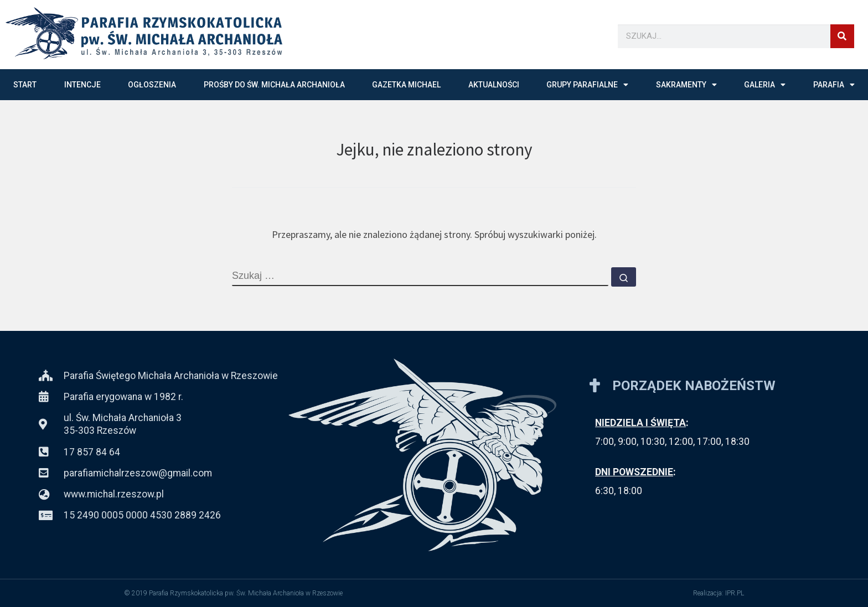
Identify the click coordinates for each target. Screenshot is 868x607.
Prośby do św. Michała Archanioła (274, 85)
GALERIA (765, 85)
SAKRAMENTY (686, 85)
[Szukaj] (842, 36)
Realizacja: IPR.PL (719, 593)
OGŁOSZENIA (152, 85)
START (25, 85)
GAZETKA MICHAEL (406, 85)
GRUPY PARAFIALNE (587, 85)
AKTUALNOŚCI (494, 85)
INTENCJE (82, 85)
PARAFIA (834, 85)
